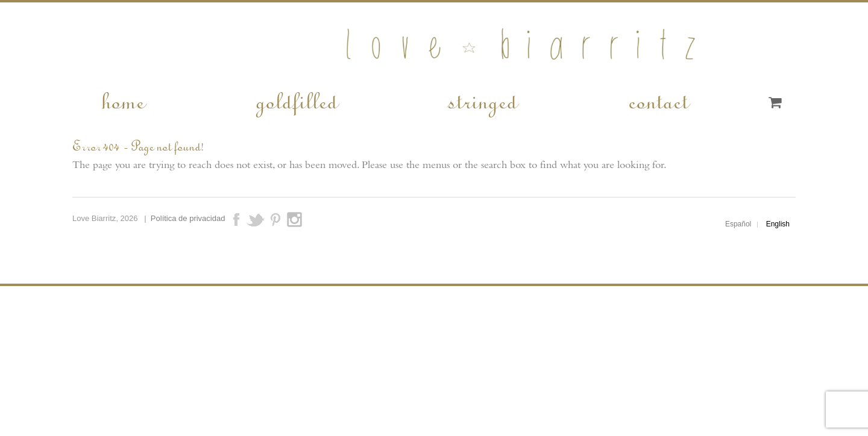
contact (658, 100)
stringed (482, 100)
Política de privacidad (188, 218)
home (122, 100)
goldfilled (296, 100)
